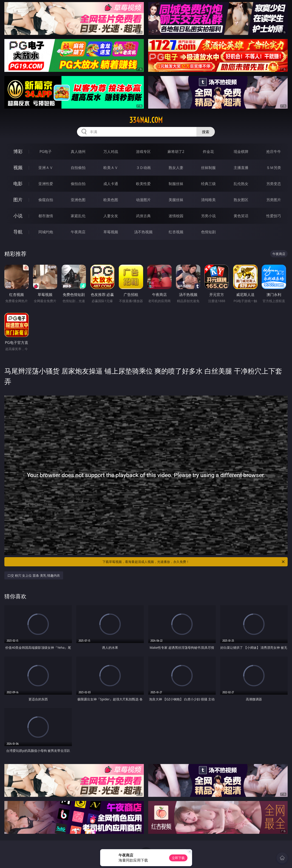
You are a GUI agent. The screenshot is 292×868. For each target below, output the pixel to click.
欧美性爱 (143, 184)
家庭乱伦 (78, 216)
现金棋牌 (241, 152)
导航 (18, 232)
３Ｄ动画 (143, 168)
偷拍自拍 (78, 184)
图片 (18, 200)
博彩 (18, 151)
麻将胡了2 (176, 152)
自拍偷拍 (78, 168)
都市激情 (46, 216)
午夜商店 (78, 232)
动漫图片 (143, 200)
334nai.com (146, 120)
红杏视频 (176, 232)
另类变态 (274, 184)
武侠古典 (143, 216)
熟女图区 (241, 200)
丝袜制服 (208, 168)
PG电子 (46, 152)
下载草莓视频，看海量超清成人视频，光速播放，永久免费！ (194, 562)
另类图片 (274, 200)
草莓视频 (111, 232)
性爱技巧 (274, 216)
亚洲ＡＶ (46, 168)
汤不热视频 (143, 232)
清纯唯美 (208, 200)
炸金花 (208, 152)
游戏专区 (143, 152)
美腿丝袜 (176, 200)
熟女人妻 (176, 168)
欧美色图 (111, 200)
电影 (18, 184)
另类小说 (208, 216)
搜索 (206, 132)
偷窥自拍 (46, 200)
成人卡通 (111, 184)
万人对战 (111, 152)
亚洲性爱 (46, 184)
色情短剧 (208, 232)
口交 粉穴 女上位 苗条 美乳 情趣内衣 (34, 575)
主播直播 (241, 168)
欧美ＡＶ (111, 168)
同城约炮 (46, 232)
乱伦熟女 (241, 184)
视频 (18, 167)
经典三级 (208, 184)
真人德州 (78, 152)
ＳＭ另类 (274, 168)
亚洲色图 (78, 200)
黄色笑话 (241, 216)
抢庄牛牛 (274, 152)
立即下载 (178, 858)
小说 (18, 216)
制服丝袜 (176, 184)
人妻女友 (111, 216)
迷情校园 (176, 216)
